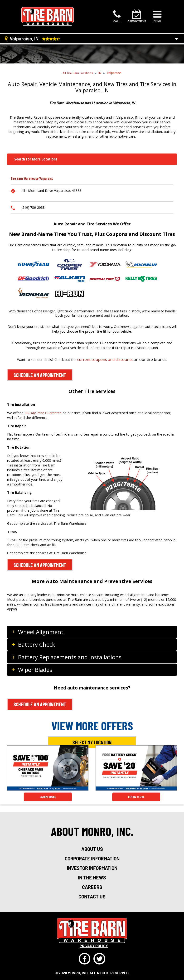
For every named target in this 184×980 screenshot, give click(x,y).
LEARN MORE (48, 797)
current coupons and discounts (105, 359)
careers (92, 887)
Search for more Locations (36, 159)
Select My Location (92, 742)
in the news (92, 878)
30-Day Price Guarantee (43, 413)
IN (100, 73)
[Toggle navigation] (157, 16)
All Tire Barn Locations (78, 73)
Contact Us (92, 897)
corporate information (92, 859)
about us (92, 849)
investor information (92, 868)
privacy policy (94, 946)
